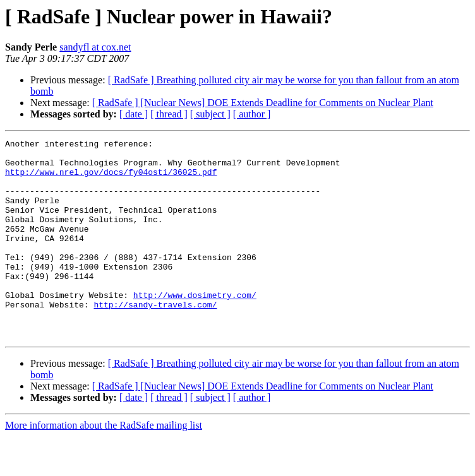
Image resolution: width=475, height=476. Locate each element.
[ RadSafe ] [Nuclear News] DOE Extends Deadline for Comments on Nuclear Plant (263, 103)
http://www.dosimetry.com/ (195, 327)
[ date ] (134, 114)
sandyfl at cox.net (95, 47)
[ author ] (252, 114)
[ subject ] (210, 114)
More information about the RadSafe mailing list (104, 465)
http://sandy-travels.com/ (155, 338)
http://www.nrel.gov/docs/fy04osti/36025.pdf (111, 179)
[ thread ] (169, 114)
